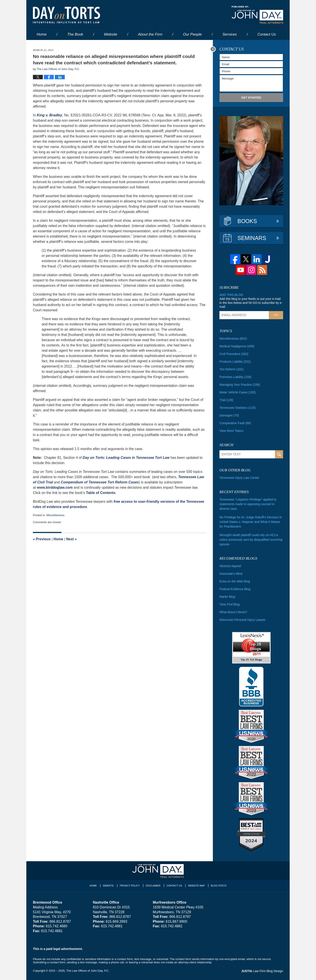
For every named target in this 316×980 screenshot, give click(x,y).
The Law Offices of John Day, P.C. (88, 971)
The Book (75, 34)
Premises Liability (235, 377)
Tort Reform (232, 369)
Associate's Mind (231, 574)
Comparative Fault (235, 423)
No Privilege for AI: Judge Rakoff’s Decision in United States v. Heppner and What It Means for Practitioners (251, 522)
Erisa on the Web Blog (235, 581)
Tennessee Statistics (237, 408)
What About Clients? (233, 612)
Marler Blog (227, 597)
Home (42, 34)
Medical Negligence (237, 346)
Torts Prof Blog (230, 604)
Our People (192, 34)
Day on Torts (66, 15)
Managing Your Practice (240, 385)
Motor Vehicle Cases (238, 392)
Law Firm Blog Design (262, 971)
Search (279, 454)
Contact (267, 34)
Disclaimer (153, 886)
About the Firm (150, 34)
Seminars (252, 238)
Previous (42, 539)
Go (276, 315)
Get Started (251, 98)
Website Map (196, 886)
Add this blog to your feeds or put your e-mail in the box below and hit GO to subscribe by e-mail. (251, 303)
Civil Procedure (234, 354)
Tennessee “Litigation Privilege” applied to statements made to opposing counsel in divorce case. (248, 504)
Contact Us (174, 886)
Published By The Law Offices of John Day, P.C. (257, 15)
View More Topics (231, 431)
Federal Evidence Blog (235, 589)
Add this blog (231, 295)
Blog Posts (219, 886)
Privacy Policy (130, 886)
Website (110, 34)
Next (72, 539)
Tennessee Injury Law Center (239, 478)
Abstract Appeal (230, 566)
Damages (229, 415)
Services (230, 34)
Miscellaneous (55, 515)
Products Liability (235, 362)
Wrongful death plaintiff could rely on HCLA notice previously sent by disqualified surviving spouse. (251, 540)
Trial (226, 400)
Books (247, 221)
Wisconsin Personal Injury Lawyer (242, 620)
